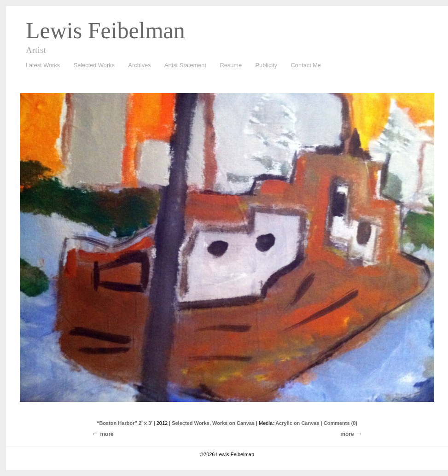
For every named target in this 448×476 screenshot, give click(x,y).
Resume (231, 65)
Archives (137, 66)
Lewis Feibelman (105, 30)
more (347, 434)
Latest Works (41, 66)
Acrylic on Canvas (297, 423)
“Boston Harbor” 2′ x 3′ (125, 423)
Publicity (267, 65)
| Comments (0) (339, 423)
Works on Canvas (233, 423)
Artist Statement (185, 65)
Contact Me (306, 65)
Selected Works (94, 65)
